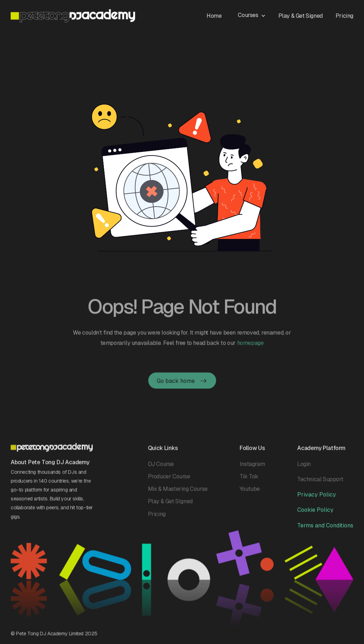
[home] (73, 16)
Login (304, 466)
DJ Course (161, 466)
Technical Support (320, 481)
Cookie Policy (315, 512)
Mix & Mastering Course (178, 491)
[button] (255, 15)
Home (214, 16)
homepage (250, 348)
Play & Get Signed (301, 16)
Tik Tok (249, 478)
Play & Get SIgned (170, 504)
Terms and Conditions (325, 527)
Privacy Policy (317, 497)
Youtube (250, 491)
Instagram (252, 466)
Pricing (344, 16)
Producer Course (169, 478)
